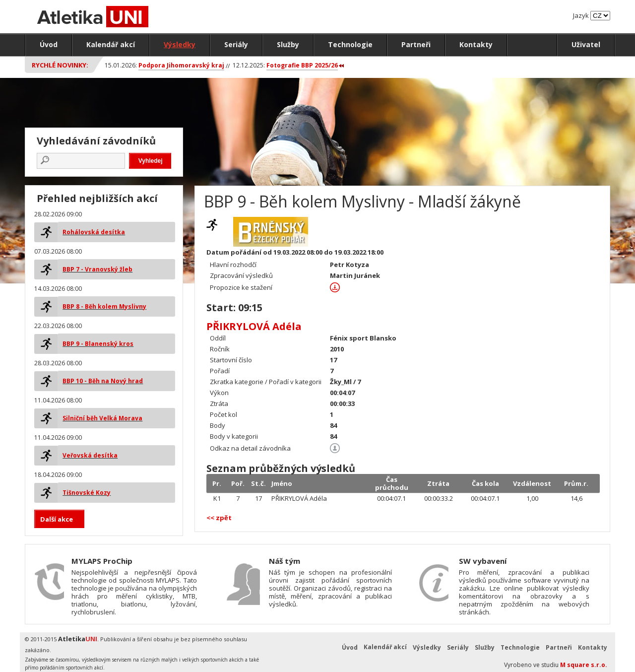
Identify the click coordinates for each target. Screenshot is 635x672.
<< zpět (219, 518)
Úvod (49, 44)
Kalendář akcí (111, 44)
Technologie (350, 44)
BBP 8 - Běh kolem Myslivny (104, 306)
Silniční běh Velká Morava (102, 418)
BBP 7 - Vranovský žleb (97, 269)
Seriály (236, 44)
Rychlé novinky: (60, 65)
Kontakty (476, 44)
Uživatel (586, 44)
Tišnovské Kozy (87, 493)
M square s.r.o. (584, 665)
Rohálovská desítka (94, 232)
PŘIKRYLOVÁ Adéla (254, 326)
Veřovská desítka (90, 455)
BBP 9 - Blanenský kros (98, 344)
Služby (288, 44)
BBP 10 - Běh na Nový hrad (103, 381)
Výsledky (180, 44)
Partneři (416, 44)
